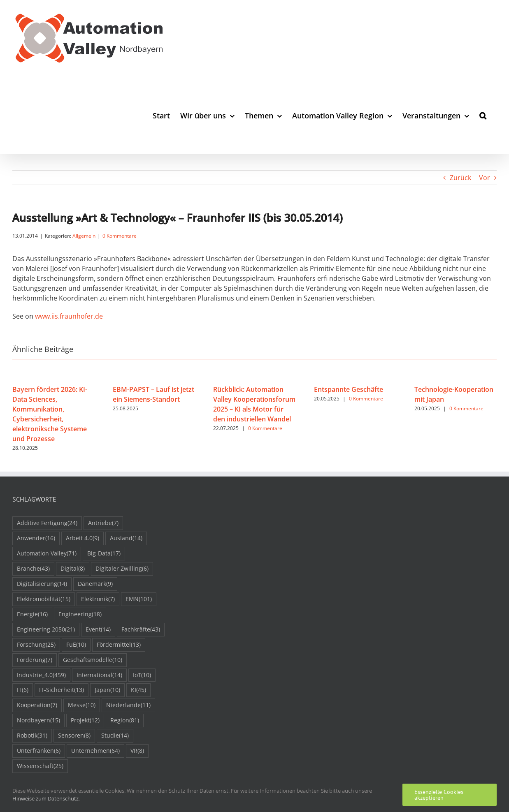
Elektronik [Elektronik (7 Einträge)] (98, 599)
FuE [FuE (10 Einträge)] (76, 645)
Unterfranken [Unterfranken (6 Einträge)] (39, 751)
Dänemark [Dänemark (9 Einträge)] (95, 584)
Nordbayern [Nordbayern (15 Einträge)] (38, 721)
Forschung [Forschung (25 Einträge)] (36, 645)
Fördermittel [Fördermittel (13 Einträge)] (119, 645)
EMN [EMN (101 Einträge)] (139, 599)
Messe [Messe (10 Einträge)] (82, 705)
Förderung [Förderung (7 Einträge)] (35, 660)
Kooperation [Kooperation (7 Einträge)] (37, 705)
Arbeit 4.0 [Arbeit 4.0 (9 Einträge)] (83, 538)
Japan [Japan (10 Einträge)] (107, 690)
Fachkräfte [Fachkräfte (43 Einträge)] (141, 630)
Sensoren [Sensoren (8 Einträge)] (74, 736)
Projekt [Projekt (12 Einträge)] (85, 721)
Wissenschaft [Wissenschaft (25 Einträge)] (40, 766)
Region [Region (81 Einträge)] (125, 721)
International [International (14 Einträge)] (99, 675)
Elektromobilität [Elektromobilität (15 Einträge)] (44, 599)
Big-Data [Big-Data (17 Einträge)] (104, 554)
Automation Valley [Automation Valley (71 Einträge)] (47, 554)
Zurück (460, 178)
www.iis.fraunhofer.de (69, 316)
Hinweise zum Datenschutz (45, 798)
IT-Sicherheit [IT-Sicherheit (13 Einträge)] (62, 690)
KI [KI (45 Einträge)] (138, 690)
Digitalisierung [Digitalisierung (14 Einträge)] (42, 584)
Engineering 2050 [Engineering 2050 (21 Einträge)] (46, 630)
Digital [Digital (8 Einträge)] (73, 569)
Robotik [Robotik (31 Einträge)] (32, 736)
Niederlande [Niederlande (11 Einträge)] (128, 705)
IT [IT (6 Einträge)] (23, 690)
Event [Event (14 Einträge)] (98, 630)
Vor (485, 178)
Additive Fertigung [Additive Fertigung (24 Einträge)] (47, 523)
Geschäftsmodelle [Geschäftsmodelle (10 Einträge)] (93, 660)
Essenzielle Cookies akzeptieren (439, 795)
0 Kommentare (120, 236)
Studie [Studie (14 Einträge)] (115, 736)
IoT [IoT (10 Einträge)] (142, 675)
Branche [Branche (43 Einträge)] (33, 569)
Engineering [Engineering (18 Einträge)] (80, 614)
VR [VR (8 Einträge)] (137, 751)
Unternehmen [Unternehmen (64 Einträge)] (95, 751)
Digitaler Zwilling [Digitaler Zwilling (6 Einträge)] (122, 569)
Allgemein (84, 236)
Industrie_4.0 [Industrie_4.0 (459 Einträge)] (41, 675)
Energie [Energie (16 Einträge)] (32, 614)
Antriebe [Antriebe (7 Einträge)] (103, 523)
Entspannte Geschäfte (349, 389)
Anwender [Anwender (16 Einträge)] (36, 538)
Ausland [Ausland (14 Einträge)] (126, 538)
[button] (483, 115)
